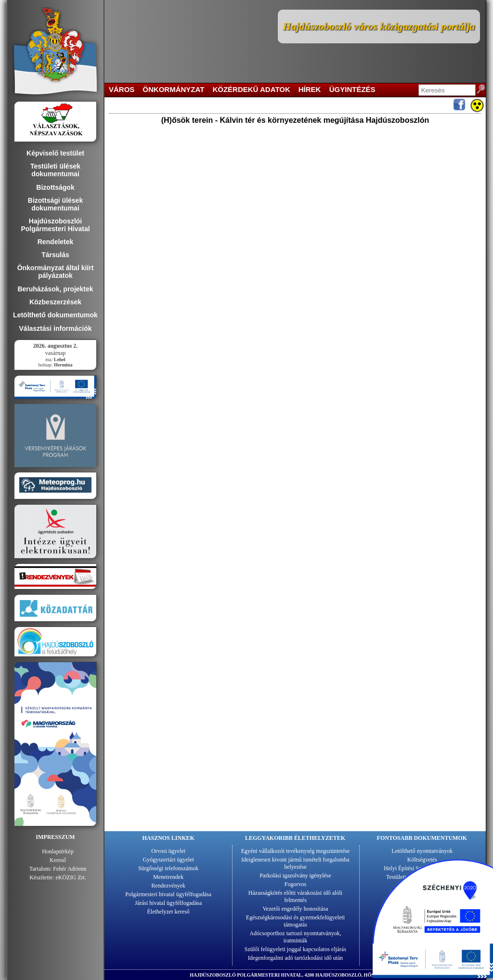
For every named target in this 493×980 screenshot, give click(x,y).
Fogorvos (295, 884)
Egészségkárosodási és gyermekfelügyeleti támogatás (295, 921)
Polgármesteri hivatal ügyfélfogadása (168, 894)
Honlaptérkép (58, 851)
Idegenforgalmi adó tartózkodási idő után (296, 958)
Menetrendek (168, 877)
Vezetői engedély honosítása (296, 909)
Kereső (58, 860)
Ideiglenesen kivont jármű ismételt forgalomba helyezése (295, 863)
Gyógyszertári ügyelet (169, 860)
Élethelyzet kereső (169, 912)
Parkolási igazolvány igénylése (295, 875)
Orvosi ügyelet (168, 851)
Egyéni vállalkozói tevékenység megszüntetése (296, 851)
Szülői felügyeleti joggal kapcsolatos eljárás (295, 949)
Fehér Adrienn (70, 869)
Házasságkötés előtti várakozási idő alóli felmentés (295, 896)
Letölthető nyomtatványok (422, 851)
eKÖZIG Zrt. (71, 877)
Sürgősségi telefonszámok (168, 868)
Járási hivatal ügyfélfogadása (168, 903)
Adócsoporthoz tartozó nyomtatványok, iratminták (295, 937)
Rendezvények (168, 886)
